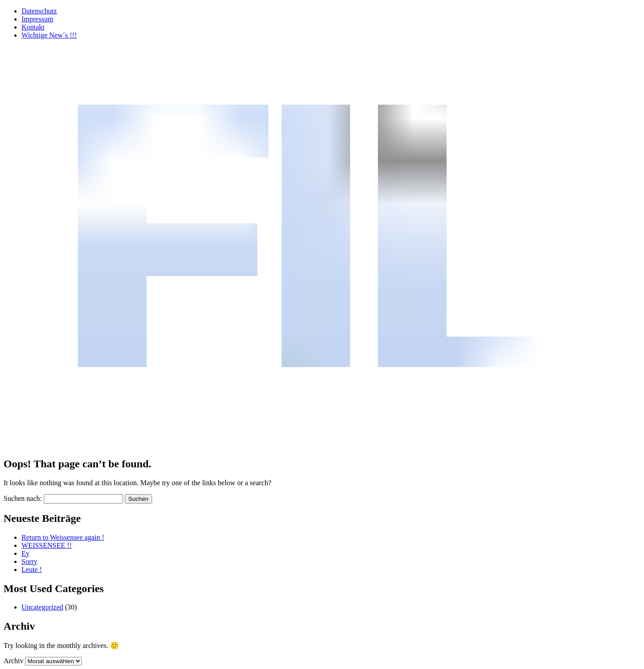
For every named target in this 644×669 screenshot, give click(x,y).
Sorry (30, 561)
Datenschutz (39, 11)
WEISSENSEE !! (47, 545)
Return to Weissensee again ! (63, 537)
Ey (25, 553)
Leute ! (32, 569)
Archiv (13, 661)
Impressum (37, 19)
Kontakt (33, 27)
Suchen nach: (23, 498)
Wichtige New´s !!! (49, 35)
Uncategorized (42, 607)
